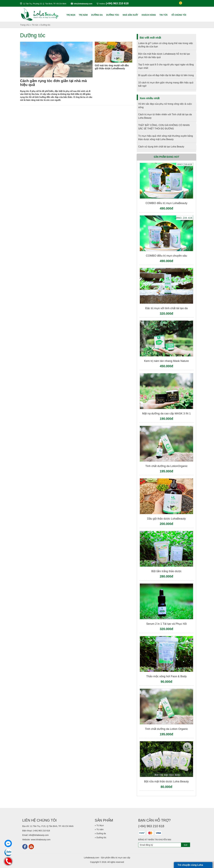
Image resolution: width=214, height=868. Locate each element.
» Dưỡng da (100, 833)
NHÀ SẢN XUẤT (130, 15)
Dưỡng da (97, 15)
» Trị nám (99, 829)
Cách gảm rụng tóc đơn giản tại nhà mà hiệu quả (53, 83)
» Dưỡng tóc (101, 837)
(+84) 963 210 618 (41, 831)
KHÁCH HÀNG (149, 15)
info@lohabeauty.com (83, 4)
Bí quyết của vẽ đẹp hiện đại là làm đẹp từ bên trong (166, 75)
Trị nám (83, 15)
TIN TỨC (164, 15)
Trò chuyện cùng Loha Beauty (190, 866)
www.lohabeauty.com (41, 840)
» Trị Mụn (99, 825)
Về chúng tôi (179, 15)
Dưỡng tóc (113, 15)
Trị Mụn (71, 15)
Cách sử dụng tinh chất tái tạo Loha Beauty (161, 147)
